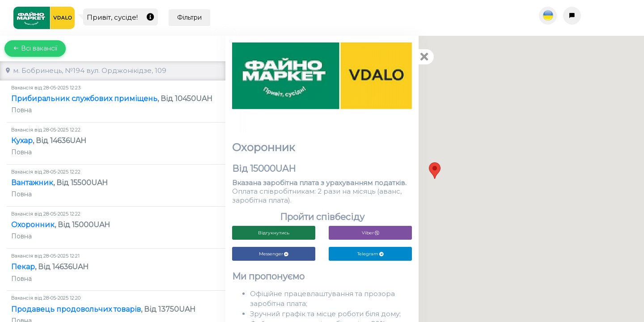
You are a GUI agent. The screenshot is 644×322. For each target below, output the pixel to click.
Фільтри (189, 17)
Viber (371, 233)
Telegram (371, 254)
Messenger (274, 254)
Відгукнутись (274, 233)
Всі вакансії (35, 48)
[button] (435, 171)
